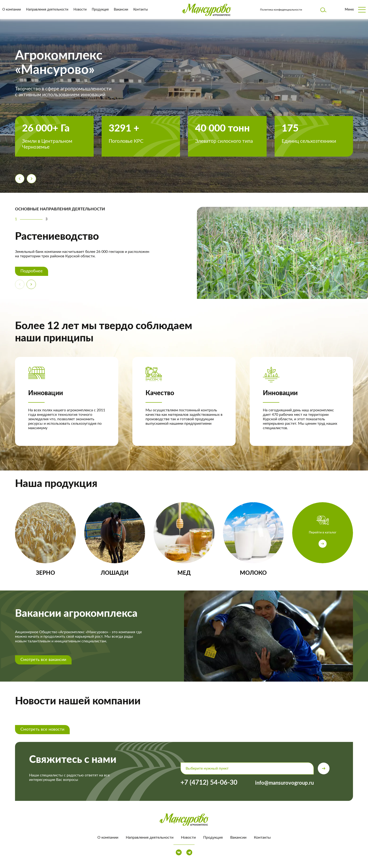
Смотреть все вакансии (43, 660)
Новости (80, 10)
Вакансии (121, 10)
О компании (12, 10)
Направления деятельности (47, 10)
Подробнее (32, 271)
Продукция (100, 10)
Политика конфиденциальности (281, 10)
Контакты (141, 10)
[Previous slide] (20, 179)
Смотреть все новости (42, 729)
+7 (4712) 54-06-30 (209, 783)
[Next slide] (31, 179)
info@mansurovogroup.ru (284, 783)
